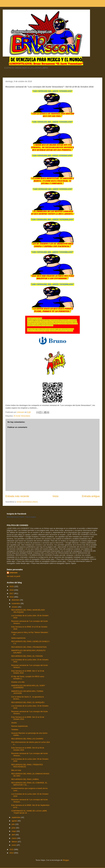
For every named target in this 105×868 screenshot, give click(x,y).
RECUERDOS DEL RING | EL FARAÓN (27, 656)
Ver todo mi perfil (13, 576)
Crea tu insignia (31, 517)
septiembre (16, 817)
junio (14, 828)
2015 (12, 849)
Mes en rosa (16, 770)
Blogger (66, 860)
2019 (12, 586)
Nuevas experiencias (19, 726)
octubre (15, 607)
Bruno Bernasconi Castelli (15, 517)
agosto (15, 821)
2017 (12, 593)
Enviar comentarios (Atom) (27, 502)
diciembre (16, 600)
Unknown (14, 573)
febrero (15, 842)
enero (14, 845)
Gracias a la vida (18, 682)
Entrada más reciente (17, 496)
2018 (12, 590)
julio (14, 824)
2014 (12, 853)
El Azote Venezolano (22, 416)
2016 (12, 597)
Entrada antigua (91, 496)
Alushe (14, 723)
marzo (14, 838)
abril (14, 835)
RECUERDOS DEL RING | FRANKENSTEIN (29, 647)
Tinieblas (15, 730)
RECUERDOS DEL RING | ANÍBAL (25, 779)
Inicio (55, 496)
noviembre (16, 603)
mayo (14, 831)
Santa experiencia (18, 638)
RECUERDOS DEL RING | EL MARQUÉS (28, 702)
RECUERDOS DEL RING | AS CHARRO (27, 739)
